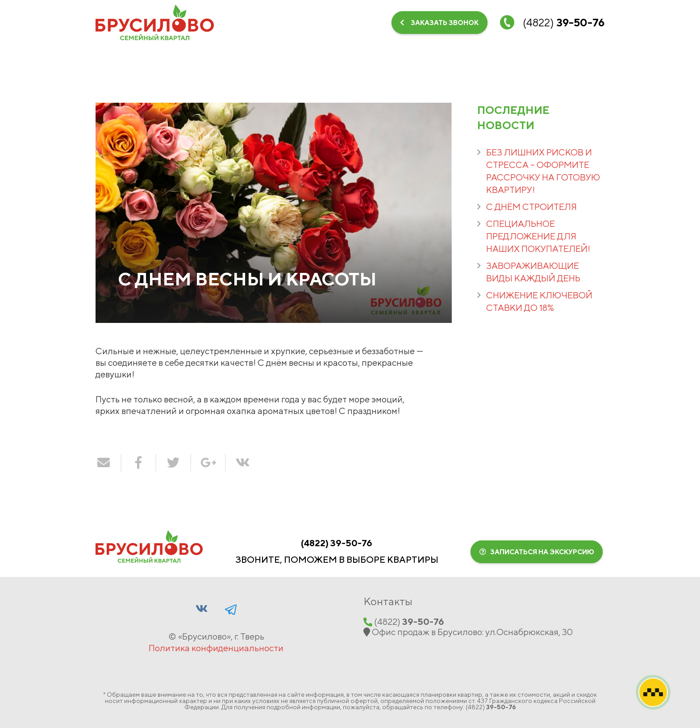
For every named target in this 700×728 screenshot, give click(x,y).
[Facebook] (231, 608)
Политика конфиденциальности (216, 648)
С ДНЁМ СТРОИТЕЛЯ (531, 207)
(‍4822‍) (337, 543)
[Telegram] (594, 56)
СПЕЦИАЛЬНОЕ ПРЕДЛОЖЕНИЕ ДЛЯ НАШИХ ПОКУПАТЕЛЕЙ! (538, 236)
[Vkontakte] (570, 56)
